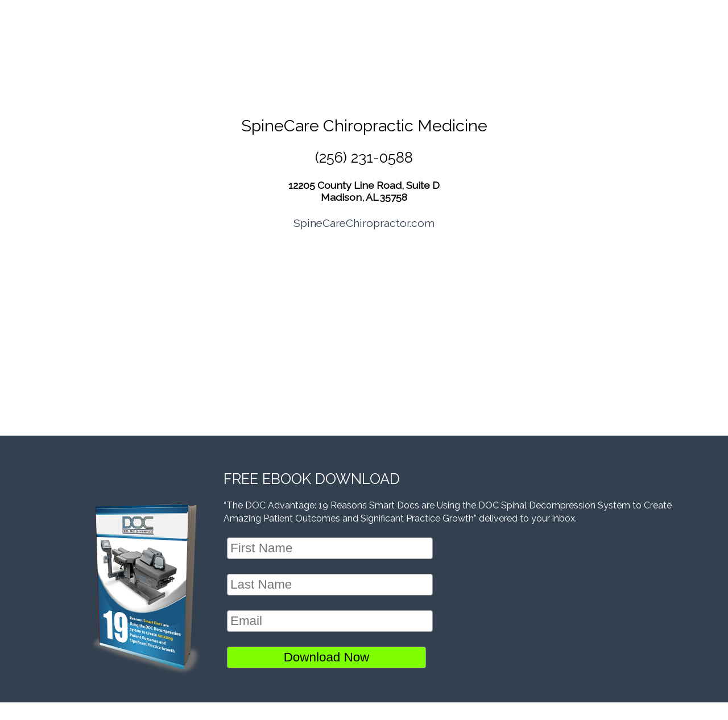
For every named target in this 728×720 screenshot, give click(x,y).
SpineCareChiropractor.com (364, 223)
